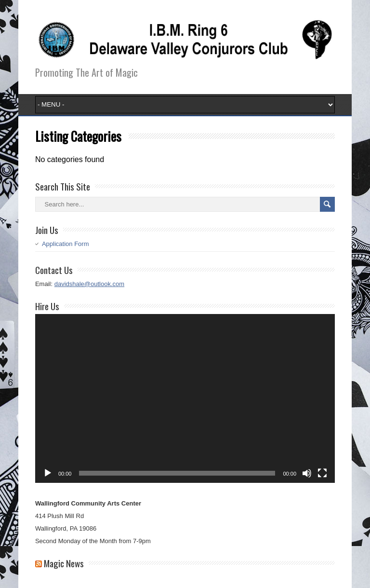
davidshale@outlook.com (89, 284)
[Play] (48, 473)
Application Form (66, 244)
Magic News (64, 563)
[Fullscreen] (322, 473)
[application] (185, 398)
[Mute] (307, 473)
